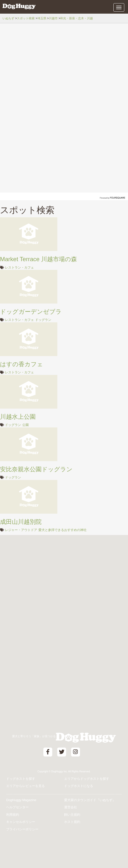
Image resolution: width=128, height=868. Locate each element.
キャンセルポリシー (21, 822)
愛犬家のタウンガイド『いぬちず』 (90, 800)
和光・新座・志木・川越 (77, 18)
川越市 (53, 18)
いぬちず (8, 18)
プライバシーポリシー (22, 829)
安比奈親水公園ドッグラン (36, 469)
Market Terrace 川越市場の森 (38, 259)
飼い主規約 (72, 815)
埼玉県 (42, 18)
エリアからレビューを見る (26, 786)
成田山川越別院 (21, 522)
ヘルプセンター (17, 807)
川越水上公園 (18, 417)
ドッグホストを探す (21, 779)
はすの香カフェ (22, 364)
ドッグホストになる (79, 786)
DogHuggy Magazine (21, 800)
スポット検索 (26, 18)
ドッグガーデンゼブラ (31, 312)
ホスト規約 (72, 822)
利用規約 (13, 815)
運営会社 (71, 807)
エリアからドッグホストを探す (87, 779)
